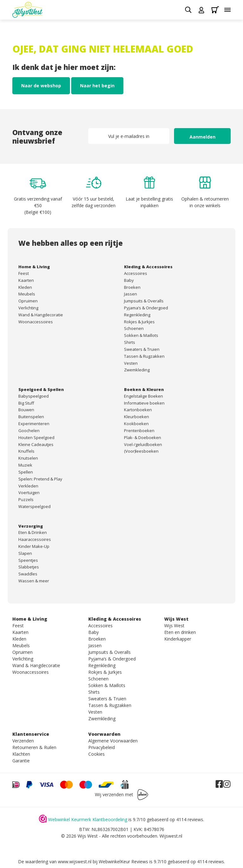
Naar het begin (97, 86)
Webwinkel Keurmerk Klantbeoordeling (88, 819)
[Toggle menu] (227, 10)
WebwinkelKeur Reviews (123, 862)
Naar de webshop (41, 86)
